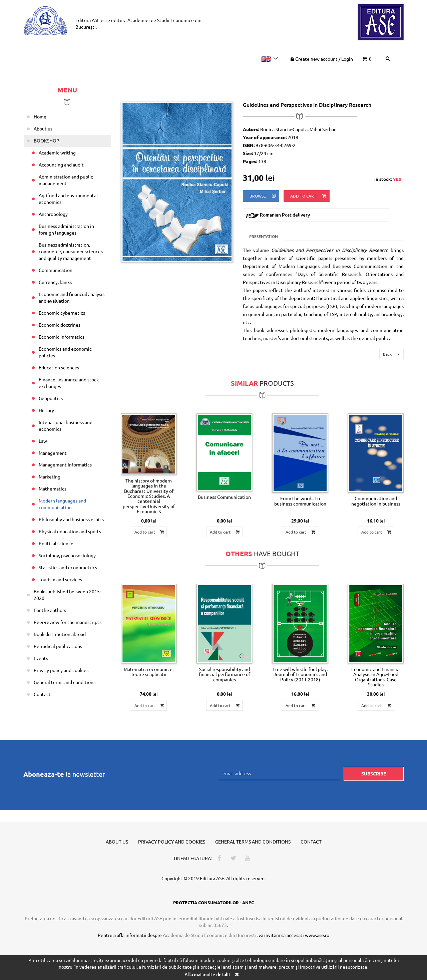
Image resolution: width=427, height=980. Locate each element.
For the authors (50, 610)
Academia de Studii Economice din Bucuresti (210, 935)
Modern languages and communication (62, 504)
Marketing (50, 476)
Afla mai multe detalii (207, 974)
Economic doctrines (60, 325)
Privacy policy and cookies (61, 670)
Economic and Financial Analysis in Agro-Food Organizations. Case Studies (376, 677)
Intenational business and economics (66, 425)
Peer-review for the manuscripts (68, 622)
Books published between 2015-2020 (67, 595)
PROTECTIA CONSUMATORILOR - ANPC (213, 902)
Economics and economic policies (65, 352)
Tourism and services (60, 579)
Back (392, 354)
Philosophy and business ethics (71, 519)
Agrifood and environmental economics (68, 199)
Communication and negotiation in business (376, 501)
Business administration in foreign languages (66, 229)
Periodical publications (58, 646)
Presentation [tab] (264, 236)
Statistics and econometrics (68, 567)
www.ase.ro (317, 935)
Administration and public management (66, 180)
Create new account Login (321, 59)
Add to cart (309, 196)
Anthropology (53, 214)
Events (41, 658)
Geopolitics (51, 398)
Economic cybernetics (62, 313)
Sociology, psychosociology (67, 555)
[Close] (237, 974)
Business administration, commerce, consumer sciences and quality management (71, 251)
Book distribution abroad (60, 634)
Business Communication (224, 497)
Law (43, 441)
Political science (56, 543)
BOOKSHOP (47, 140)
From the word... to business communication (300, 501)
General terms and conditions (65, 682)
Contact (42, 694)
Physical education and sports (70, 531)
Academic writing (57, 152)
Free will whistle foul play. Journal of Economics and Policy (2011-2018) (300, 674)
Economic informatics (62, 337)
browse (263, 196)
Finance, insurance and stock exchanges (69, 383)
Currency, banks (55, 282)
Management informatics (65, 464)
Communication (56, 270)
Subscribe (374, 773)
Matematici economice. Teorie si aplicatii (149, 672)
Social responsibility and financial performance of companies (225, 674)
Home (40, 116)
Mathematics (53, 488)
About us (43, 128)
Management (53, 453)
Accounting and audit (61, 165)
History (46, 410)
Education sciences (59, 367)
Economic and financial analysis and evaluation (72, 297)
